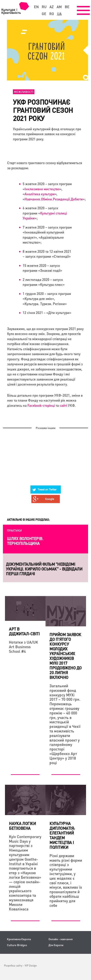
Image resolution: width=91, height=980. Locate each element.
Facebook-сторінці (41, 405)
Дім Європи (56, 945)
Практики (14, 530)
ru (44, 7)
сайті (64, 405)
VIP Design (31, 965)
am (59, 7)
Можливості (24, 92)
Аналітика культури (40, 194)
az (52, 7)
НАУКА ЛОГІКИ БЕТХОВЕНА (22, 826)
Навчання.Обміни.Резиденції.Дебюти (54, 199)
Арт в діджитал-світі (24, 631)
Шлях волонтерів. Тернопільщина (25, 541)
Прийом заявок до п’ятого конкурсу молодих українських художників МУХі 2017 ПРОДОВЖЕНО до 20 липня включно (66, 656)
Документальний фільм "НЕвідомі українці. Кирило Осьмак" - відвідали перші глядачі (44, 569)
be (67, 7)
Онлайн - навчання (61, 939)
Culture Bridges (17, 945)
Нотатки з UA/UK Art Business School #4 (24, 647)
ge (44, 14)
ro (52, 14)
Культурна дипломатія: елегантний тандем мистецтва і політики (62, 835)
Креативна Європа (19, 939)
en (36, 7)
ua (59, 14)
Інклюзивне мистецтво (42, 189)
